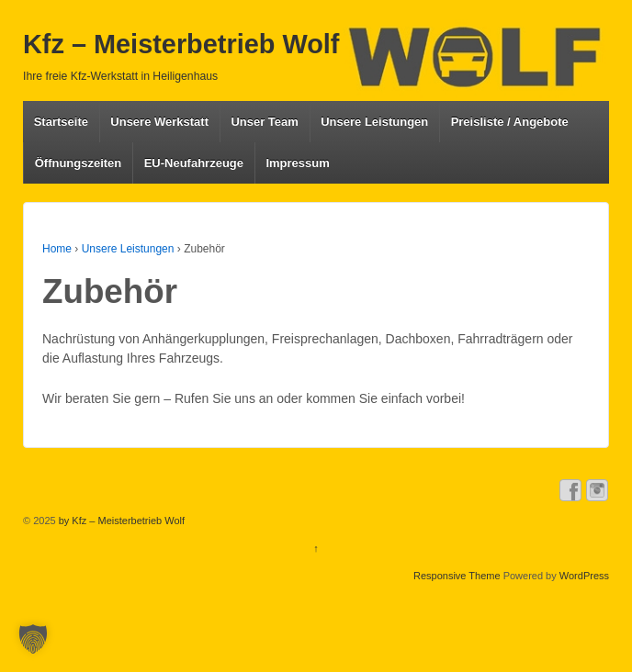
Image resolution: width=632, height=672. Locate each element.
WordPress (584, 576)
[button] (33, 639)
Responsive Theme (457, 576)
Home (57, 249)
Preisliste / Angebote (510, 122)
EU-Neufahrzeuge (194, 163)
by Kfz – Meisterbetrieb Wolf (120, 521)
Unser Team (264, 122)
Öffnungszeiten (79, 163)
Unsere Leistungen (374, 122)
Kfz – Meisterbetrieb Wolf (181, 44)
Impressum (297, 163)
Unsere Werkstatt (159, 122)
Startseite (61, 122)
